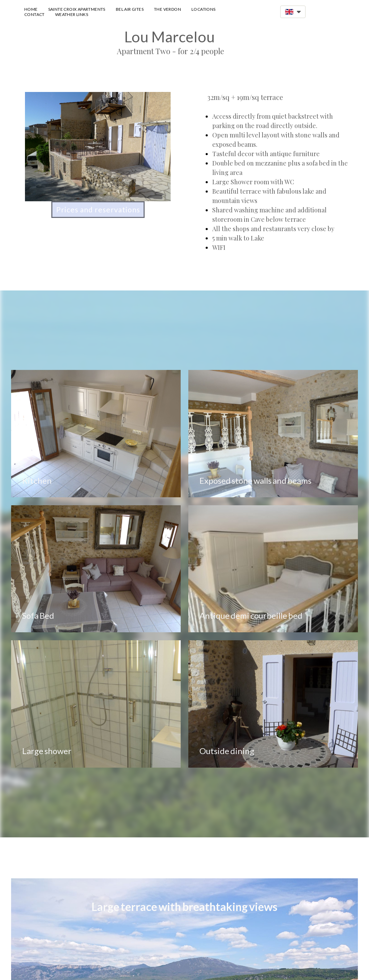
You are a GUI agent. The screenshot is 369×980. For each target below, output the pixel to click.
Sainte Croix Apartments (77, 9)
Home (31, 9)
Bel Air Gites (130, 9)
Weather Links (72, 14)
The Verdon (168, 9)
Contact (35, 14)
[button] (293, 12)
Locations (204, 9)
